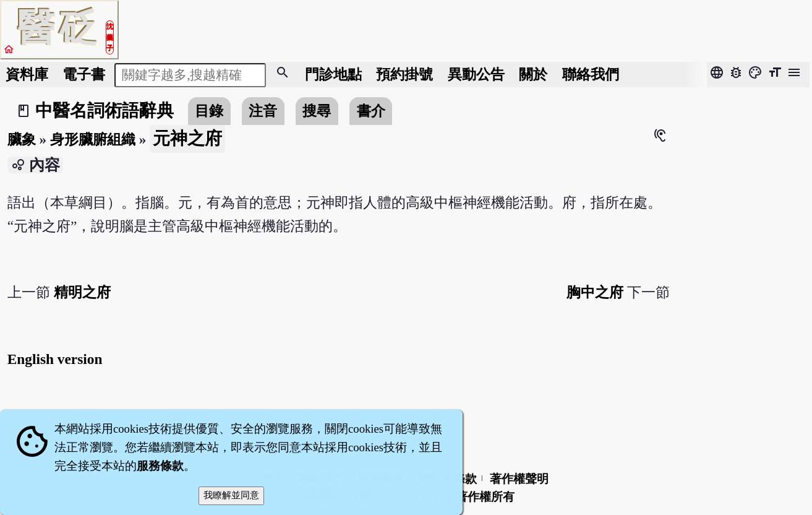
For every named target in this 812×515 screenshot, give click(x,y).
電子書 (84, 74)
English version (55, 359)
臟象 (22, 139)
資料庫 (27, 74)
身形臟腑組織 (93, 139)
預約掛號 (404, 74)
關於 (533, 74)
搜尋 (317, 111)
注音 (263, 111)
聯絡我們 (591, 74)
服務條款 (160, 466)
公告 (476, 74)
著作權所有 (485, 497)
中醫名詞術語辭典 (105, 110)
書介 (371, 111)
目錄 (209, 111)
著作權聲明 (519, 479)
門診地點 (333, 74)
